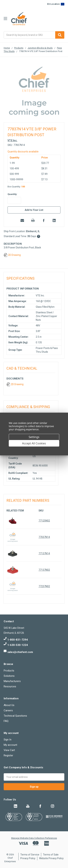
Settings (34, 437)
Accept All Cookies (34, 443)
